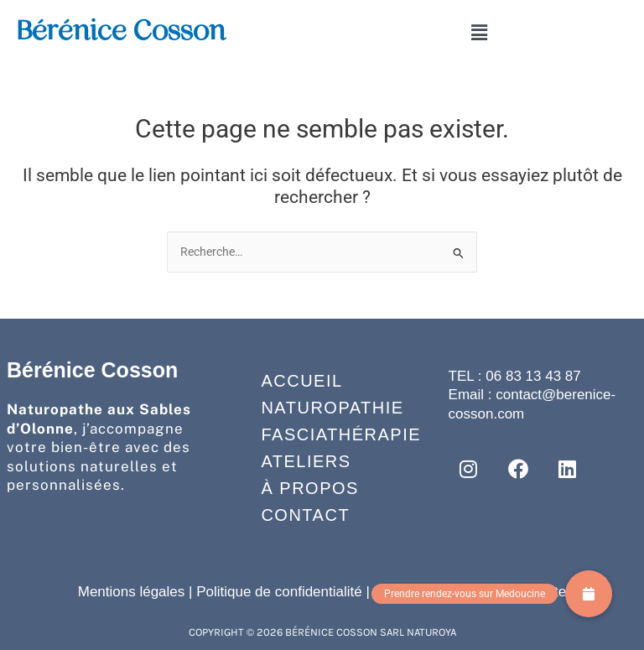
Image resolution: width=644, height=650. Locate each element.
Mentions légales (132, 592)
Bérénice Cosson (121, 30)
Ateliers (306, 461)
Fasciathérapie (325, 434)
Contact (305, 515)
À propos (309, 488)
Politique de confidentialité (279, 592)
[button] (479, 33)
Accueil (301, 381)
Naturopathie (325, 408)
